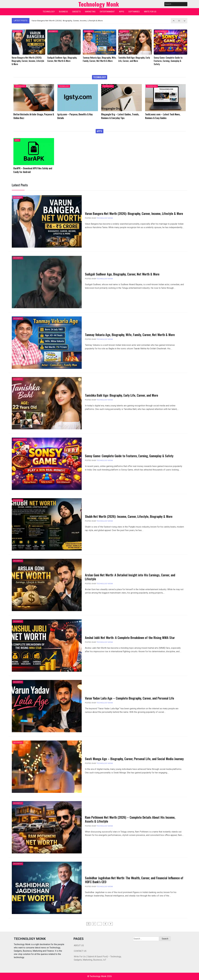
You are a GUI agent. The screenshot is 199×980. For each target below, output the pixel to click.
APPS (122, 12)
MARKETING (90, 12)
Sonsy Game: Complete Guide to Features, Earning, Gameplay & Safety (129, 456)
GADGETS (76, 12)
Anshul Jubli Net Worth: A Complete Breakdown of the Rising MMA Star (130, 637)
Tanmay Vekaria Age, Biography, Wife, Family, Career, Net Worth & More (130, 335)
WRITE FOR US (150, 12)
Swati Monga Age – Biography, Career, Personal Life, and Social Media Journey (134, 759)
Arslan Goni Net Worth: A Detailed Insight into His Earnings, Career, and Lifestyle (130, 577)
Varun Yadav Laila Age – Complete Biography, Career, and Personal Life (130, 698)
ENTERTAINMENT (107, 12)
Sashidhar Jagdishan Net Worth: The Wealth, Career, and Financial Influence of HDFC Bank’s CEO (134, 880)
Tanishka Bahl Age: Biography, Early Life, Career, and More (122, 395)
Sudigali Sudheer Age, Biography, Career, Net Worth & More (122, 274)
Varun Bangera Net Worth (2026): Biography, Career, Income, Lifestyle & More (69, 21)
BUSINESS (63, 12)
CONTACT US (80, 951)
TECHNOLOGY (49, 12)
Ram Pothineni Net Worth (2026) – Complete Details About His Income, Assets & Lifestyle (130, 819)
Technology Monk (105, 218)
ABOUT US (79, 945)
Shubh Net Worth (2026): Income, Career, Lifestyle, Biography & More (129, 516)
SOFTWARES (134, 12)
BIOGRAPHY (17, 31)
